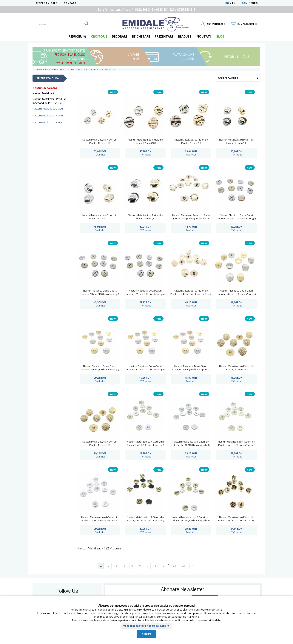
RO (227, 3)
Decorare (120, 36)
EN (236, 3)
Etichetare (141, 36)
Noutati (204, 36)
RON (245, 3)
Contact (70, 3)
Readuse (185, 36)
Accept (146, 634)
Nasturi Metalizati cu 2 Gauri (48, 109)
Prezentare (164, 36)
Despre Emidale (46, 3)
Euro (254, 3)
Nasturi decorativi (45, 88)
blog (220, 36)
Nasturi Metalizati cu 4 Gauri (48, 115)
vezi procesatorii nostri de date (145, 626)
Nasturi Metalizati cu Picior (47, 122)
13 (174, 566)
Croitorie (99, 36)
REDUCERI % (77, 36)
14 (184, 566)
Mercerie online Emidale (50, 69)
